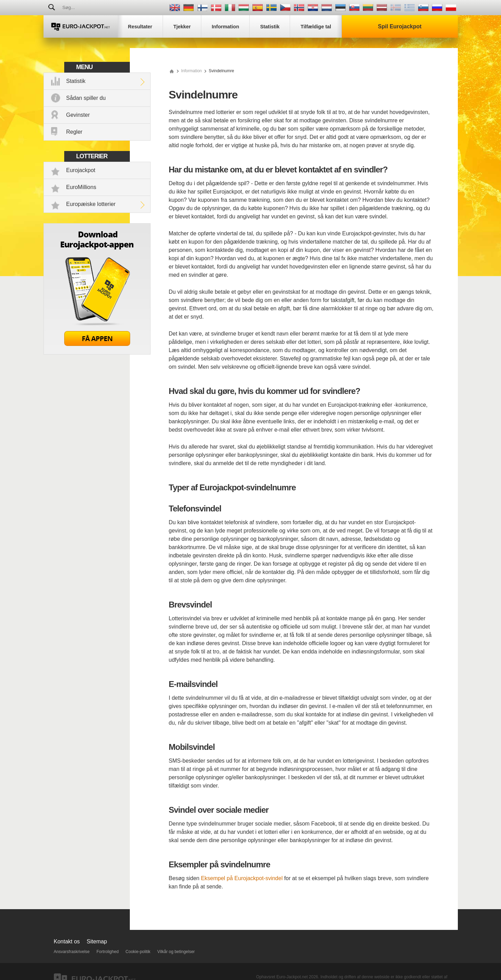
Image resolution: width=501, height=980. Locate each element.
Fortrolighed (108, 952)
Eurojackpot (81, 170)
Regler (74, 132)
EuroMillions (81, 187)
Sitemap (97, 941)
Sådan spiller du (86, 98)
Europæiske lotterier (91, 204)
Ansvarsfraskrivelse (72, 952)
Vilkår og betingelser (176, 952)
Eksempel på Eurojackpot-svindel (242, 878)
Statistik (76, 81)
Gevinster (78, 115)
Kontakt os (67, 941)
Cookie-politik (138, 952)
